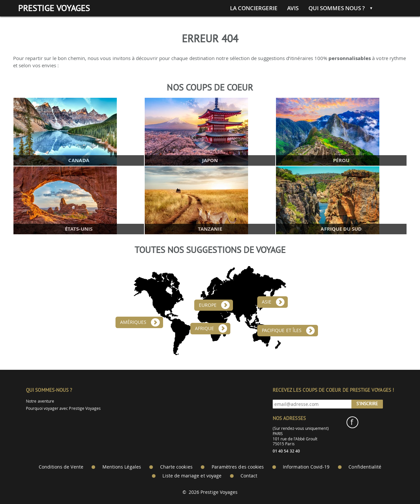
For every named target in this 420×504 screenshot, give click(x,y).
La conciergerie (254, 8)
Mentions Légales (122, 467)
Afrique (204, 328)
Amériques (133, 322)
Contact (249, 476)
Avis (293, 8)
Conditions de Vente (61, 467)
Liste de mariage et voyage (192, 476)
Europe (208, 305)
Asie (267, 302)
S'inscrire (367, 404)
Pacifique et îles (282, 330)
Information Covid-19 (306, 467)
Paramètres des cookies (238, 467)
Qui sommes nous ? (337, 8)
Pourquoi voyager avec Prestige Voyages (63, 408)
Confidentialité (365, 467)
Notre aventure (40, 401)
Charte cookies (176, 467)
